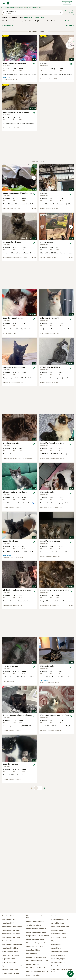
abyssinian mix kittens (34, 946)
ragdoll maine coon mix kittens (13, 966)
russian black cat (33, 964)
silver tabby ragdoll (58, 959)
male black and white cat (36, 968)
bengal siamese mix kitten (36, 932)
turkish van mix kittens (10, 955)
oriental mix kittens (34, 925)
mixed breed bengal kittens (36, 957)
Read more (69, 21)
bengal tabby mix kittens (35, 939)
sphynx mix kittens (9, 959)
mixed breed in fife (8, 916)
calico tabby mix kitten (10, 962)
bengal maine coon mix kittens (38, 936)
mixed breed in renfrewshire (12, 944)
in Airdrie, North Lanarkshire (34, 17)
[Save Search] (70, 974)
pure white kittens (58, 923)
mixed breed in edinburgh (11, 930)
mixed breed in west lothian (12, 927)
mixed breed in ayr (8, 919)
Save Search (8, 25)
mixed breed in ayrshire (10, 941)
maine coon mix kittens (10, 969)
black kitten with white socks (37, 961)
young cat (55, 916)
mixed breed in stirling (10, 948)
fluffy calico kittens (58, 937)
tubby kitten (56, 966)
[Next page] (45, 788)
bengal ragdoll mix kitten (11, 973)
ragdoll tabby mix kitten (10, 952)
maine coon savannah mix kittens (36, 917)
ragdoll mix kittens (33, 950)
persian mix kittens (58, 962)
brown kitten (56, 944)
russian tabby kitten (59, 934)
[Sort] (70, 25)
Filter (69, 13)
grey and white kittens (59, 952)
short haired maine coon (60, 927)
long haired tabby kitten (60, 919)
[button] (19, 178)
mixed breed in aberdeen (11, 934)
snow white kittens (58, 955)
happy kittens (56, 948)
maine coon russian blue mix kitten (62, 970)
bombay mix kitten (33, 975)
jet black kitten (57, 930)
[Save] (34, 64)
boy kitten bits (32, 954)
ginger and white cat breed (61, 941)
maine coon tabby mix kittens (37, 943)
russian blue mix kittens (35, 921)
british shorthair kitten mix (36, 929)
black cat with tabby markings (37, 971)
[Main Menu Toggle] (4, 3)
